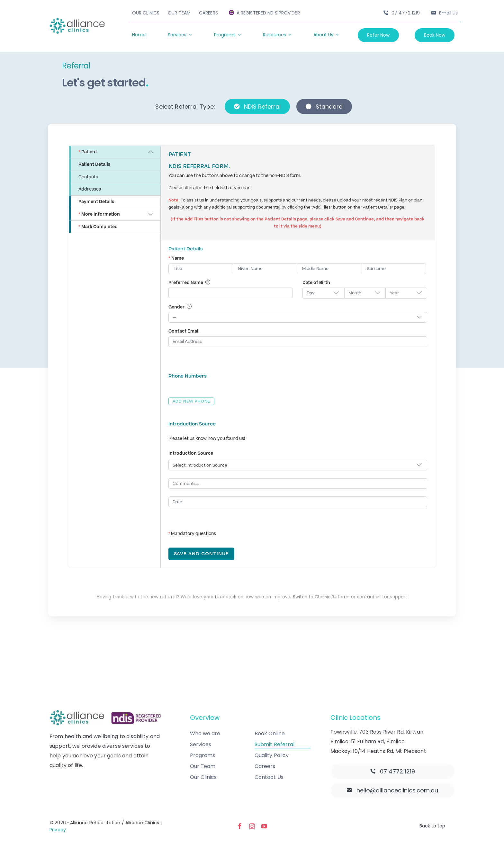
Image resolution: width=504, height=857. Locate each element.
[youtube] (264, 826)
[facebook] (240, 826)
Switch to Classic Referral (321, 597)
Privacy (58, 830)
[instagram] (252, 826)
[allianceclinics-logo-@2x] (77, 20)
